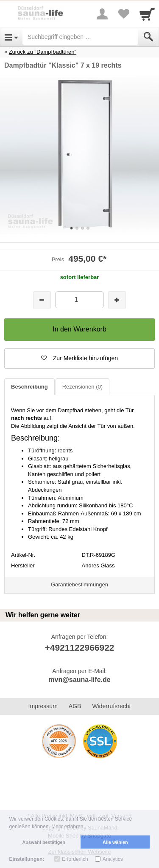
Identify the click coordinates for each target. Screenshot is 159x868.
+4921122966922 (79, 648)
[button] (79, 359)
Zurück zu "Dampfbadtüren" (43, 52)
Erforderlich (75, 859)
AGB (75, 706)
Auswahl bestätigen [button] (44, 842)
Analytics (113, 859)
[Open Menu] (11, 37)
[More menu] (102, 14)
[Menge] (79, 300)
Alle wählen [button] (115, 842)
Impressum (43, 706)
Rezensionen (82, 387)
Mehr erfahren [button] (67, 827)
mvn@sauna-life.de (79, 680)
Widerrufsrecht (111, 706)
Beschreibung (29, 387)
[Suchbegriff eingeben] (80, 37)
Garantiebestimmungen (79, 585)
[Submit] (148, 37)
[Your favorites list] (123, 14)
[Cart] (147, 14)
